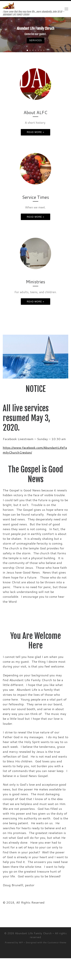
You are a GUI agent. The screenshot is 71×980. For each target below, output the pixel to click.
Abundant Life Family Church (33, 933)
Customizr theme (57, 943)
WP (21, 943)
